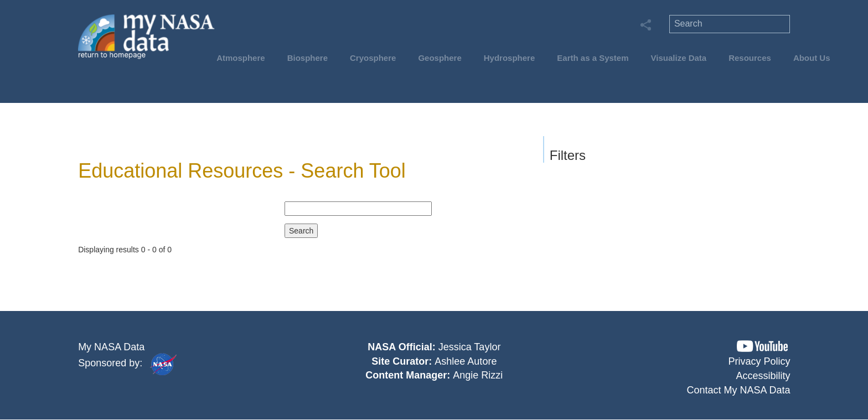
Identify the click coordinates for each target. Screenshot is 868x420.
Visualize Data (679, 58)
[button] (762, 346)
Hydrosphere (510, 58)
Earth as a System (593, 58)
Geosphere (440, 58)
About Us (812, 58)
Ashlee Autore (466, 361)
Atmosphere (241, 58)
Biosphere (308, 58)
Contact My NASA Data (739, 390)
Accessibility (763, 376)
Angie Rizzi (478, 375)
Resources (750, 58)
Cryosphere (373, 58)
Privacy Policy (759, 361)
